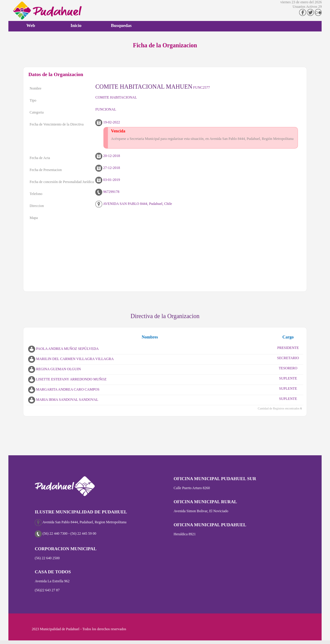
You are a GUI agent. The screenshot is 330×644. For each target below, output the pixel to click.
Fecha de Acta (40, 158)
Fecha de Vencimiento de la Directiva (57, 124)
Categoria (37, 112)
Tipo (33, 100)
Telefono (36, 194)
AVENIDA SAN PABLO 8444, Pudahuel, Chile (134, 204)
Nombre (36, 88)
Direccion (37, 206)
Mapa (34, 218)
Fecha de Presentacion (46, 170)
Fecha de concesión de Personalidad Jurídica (62, 182)
